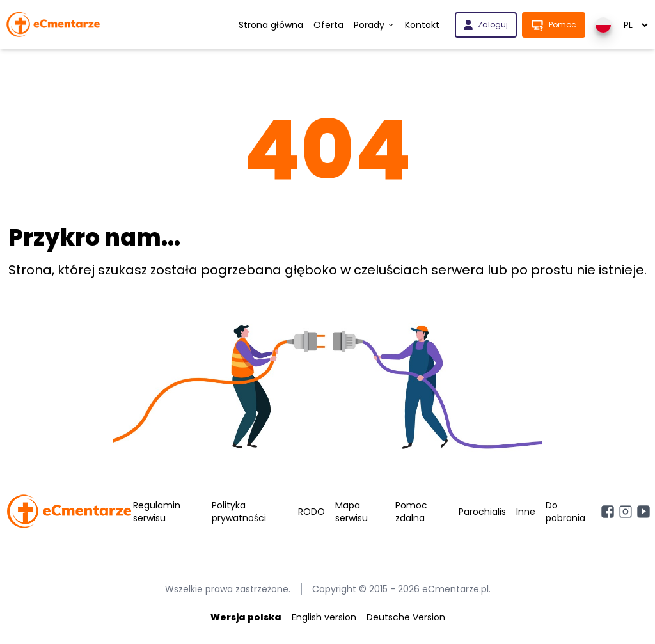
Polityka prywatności (239, 512)
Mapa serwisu (351, 512)
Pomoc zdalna (411, 512)
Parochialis (482, 512)
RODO (312, 512)
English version (324, 617)
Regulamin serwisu (157, 512)
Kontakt (422, 25)
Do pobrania (565, 512)
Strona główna (271, 25)
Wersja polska (246, 617)
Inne (526, 512)
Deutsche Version (406, 617)
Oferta (328, 25)
